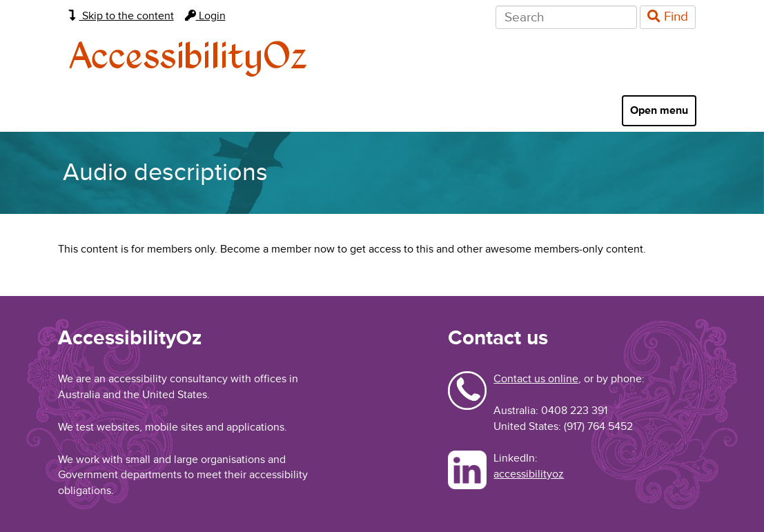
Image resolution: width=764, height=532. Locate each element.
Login (205, 16)
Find (668, 17)
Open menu (659, 110)
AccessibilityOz (188, 58)
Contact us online (536, 379)
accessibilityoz (529, 474)
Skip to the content (121, 16)
